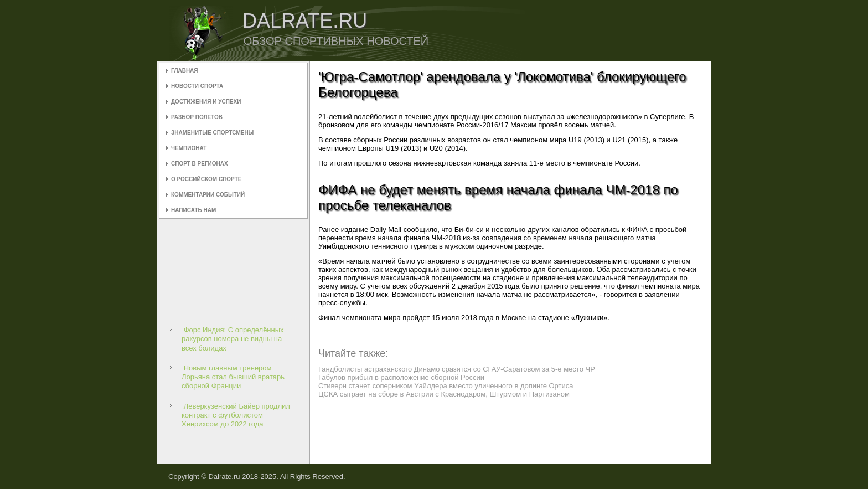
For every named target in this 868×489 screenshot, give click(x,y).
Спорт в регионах (200, 164)
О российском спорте (206, 179)
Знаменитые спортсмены (212, 133)
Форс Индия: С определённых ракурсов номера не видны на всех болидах (233, 339)
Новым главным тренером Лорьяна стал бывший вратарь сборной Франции (233, 377)
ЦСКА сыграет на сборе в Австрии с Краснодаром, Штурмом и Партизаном (444, 394)
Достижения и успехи (206, 102)
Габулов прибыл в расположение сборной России (401, 377)
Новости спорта (197, 86)
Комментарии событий (208, 195)
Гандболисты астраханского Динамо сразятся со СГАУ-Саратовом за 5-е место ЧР (457, 369)
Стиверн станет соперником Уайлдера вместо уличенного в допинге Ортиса (446, 386)
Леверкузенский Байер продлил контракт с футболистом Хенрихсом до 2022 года (236, 415)
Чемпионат (189, 148)
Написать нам (193, 210)
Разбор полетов (197, 117)
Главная (185, 71)
